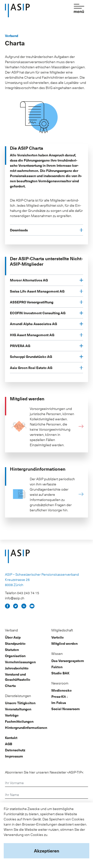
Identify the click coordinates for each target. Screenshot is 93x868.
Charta (10, 686)
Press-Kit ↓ (60, 696)
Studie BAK (60, 673)
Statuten (12, 650)
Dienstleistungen (18, 696)
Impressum (14, 756)
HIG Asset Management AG (32, 335)
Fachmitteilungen (19, 721)
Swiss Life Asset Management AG (37, 291)
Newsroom (60, 683)
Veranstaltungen (18, 709)
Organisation (15, 656)
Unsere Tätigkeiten (20, 703)
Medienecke (62, 690)
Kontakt (11, 738)
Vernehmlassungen (20, 662)
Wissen (57, 654)
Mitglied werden (64, 643)
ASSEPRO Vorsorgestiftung (32, 302)
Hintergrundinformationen (26, 728)
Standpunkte (15, 643)
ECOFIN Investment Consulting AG (38, 313)
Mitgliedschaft (62, 630)
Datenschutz (15, 750)
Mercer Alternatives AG (29, 280)
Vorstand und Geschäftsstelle (18, 677)
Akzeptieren (47, 851)
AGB (9, 744)
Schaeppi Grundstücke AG (31, 357)
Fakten (57, 667)
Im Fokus (59, 703)
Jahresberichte (17, 668)
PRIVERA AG (20, 346)
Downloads (19, 230)
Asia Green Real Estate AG (31, 368)
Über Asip (13, 637)
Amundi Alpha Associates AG (33, 324)
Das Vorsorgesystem (68, 661)
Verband (11, 630)
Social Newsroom (66, 709)
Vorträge (12, 715)
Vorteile (58, 637)
